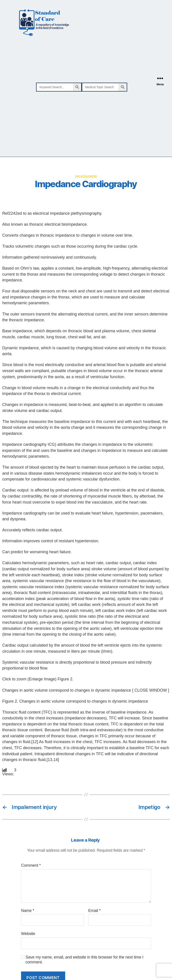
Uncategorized (86, 176)
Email (94, 911)
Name (28, 911)
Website (28, 934)
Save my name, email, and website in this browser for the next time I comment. (84, 960)
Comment (31, 865)
